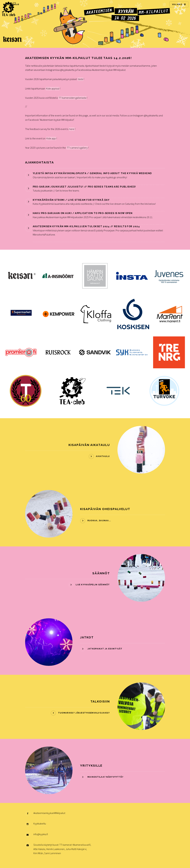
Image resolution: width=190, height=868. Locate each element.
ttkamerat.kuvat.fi (81, 845)
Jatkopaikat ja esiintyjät (105, 649)
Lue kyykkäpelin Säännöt (93, 585)
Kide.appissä (53, 88)
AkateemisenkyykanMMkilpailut (49, 813)
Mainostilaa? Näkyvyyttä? (105, 777)
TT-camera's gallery (77, 148)
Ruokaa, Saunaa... (99, 520)
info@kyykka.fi (41, 834)
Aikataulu (103, 456)
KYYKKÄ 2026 (11, 4)
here (72, 129)
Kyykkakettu (40, 824)
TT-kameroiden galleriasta (72, 98)
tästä (80, 79)
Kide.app (51, 138)
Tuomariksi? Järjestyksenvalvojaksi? (84, 713)
